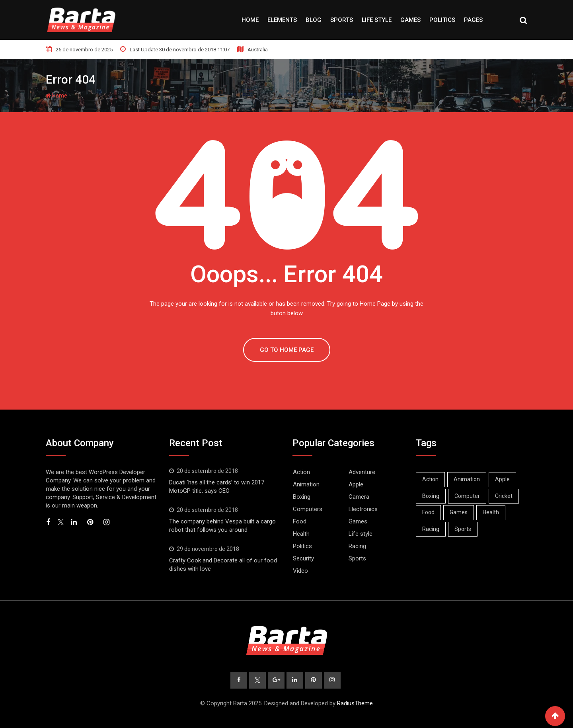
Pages (473, 20)
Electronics (363, 509)
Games (410, 20)
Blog (314, 20)
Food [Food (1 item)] (428, 512)
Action (301, 472)
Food (300, 521)
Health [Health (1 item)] (491, 512)
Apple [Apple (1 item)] (502, 479)
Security (303, 558)
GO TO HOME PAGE (287, 350)
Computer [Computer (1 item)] (467, 496)
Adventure (362, 472)
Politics (442, 20)
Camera (359, 497)
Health (301, 534)
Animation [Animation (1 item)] (467, 479)
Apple (356, 484)
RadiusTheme (355, 703)
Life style (377, 20)
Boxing (302, 497)
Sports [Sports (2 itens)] (463, 529)
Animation (306, 484)
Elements (282, 20)
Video (300, 571)
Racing (357, 546)
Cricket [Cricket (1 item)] (504, 496)
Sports (342, 20)
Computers (308, 509)
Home (250, 20)
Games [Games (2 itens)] (459, 512)
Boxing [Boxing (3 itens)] (431, 496)
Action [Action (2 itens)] (430, 479)
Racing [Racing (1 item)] (431, 529)
